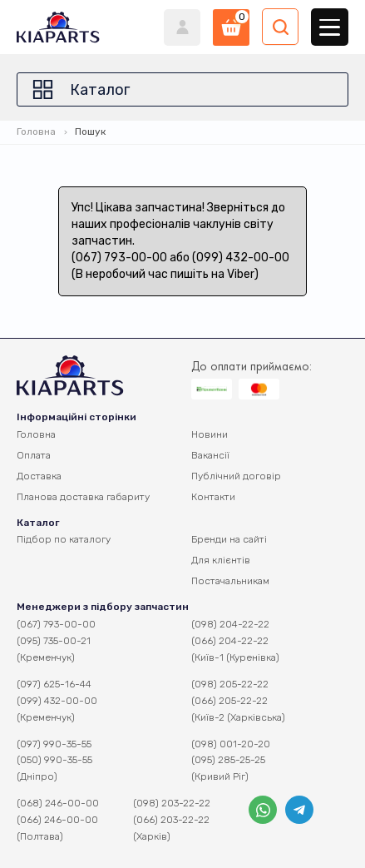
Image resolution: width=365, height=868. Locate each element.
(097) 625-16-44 (54, 684)
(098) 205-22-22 (230, 684)
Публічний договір (236, 476)
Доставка (39, 476)
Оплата (34, 455)
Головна (36, 131)
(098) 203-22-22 (172, 803)
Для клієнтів (221, 560)
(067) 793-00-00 (56, 624)
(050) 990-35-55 (54, 760)
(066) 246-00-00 (57, 820)
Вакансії (210, 455)
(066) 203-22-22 (171, 820)
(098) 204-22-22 (230, 624)
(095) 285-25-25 (228, 760)
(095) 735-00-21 (54, 641)
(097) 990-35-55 (54, 744)
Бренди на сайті (229, 539)
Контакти (213, 497)
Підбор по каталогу (64, 539)
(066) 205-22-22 (229, 701)
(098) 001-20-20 (231, 744)
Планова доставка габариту (83, 497)
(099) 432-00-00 (57, 701)
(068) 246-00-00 (58, 803)
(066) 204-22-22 (230, 641)
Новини (210, 434)
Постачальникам (230, 581)
